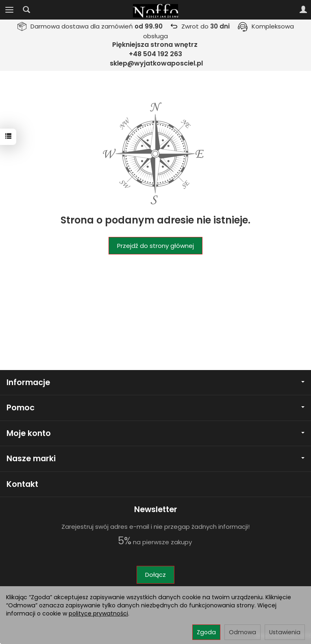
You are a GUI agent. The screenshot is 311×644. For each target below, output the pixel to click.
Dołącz (155, 575)
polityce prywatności (98, 613)
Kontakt (22, 484)
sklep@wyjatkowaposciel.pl (156, 63)
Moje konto (155, 433)
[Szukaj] (26, 10)
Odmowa (242, 632)
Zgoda (206, 632)
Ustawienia (285, 632)
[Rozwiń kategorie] (9, 10)
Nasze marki (155, 459)
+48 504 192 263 (155, 54)
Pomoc (155, 408)
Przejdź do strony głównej (155, 246)
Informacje (155, 382)
